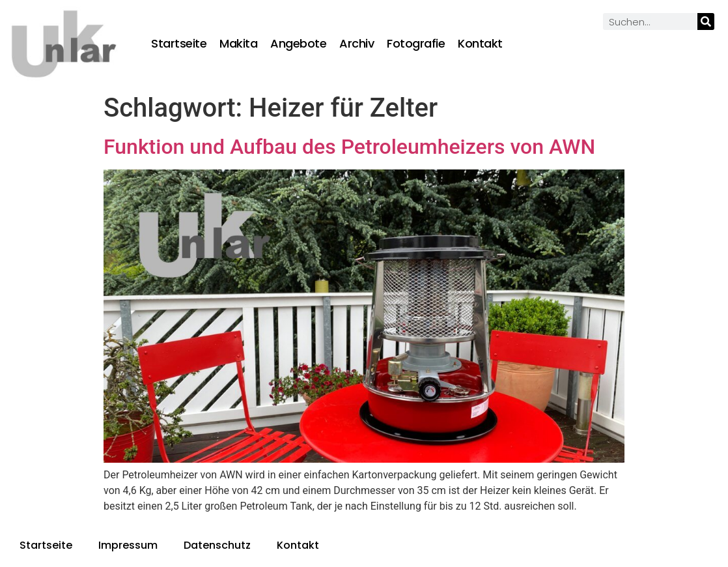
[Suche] (706, 22)
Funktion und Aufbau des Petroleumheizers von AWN (349, 147)
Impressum (128, 545)
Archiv (357, 44)
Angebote (298, 44)
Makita (238, 44)
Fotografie (416, 44)
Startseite (179, 44)
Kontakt (480, 44)
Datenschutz (217, 545)
